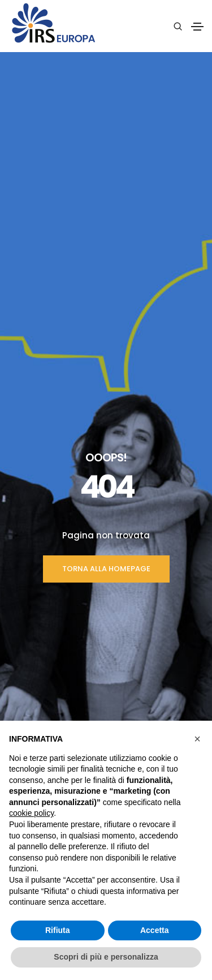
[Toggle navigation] (197, 27)
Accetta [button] (155, 930)
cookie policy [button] (31, 813)
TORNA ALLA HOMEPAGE (106, 283)
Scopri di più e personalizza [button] (106, 957)
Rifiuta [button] (58, 930)
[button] (197, 739)
